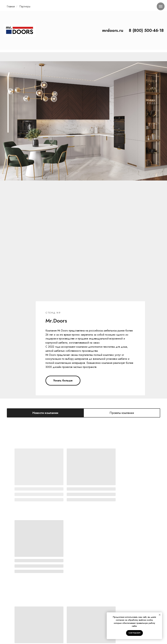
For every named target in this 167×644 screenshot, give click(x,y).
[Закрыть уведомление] (160, 615)
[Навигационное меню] (161, 6)
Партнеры (25, 6)
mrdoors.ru (113, 30)
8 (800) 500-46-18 (146, 30)
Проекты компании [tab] (122, 206)
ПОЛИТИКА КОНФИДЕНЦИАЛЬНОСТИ (84, 627)
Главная (11, 6)
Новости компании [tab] (45, 206)
